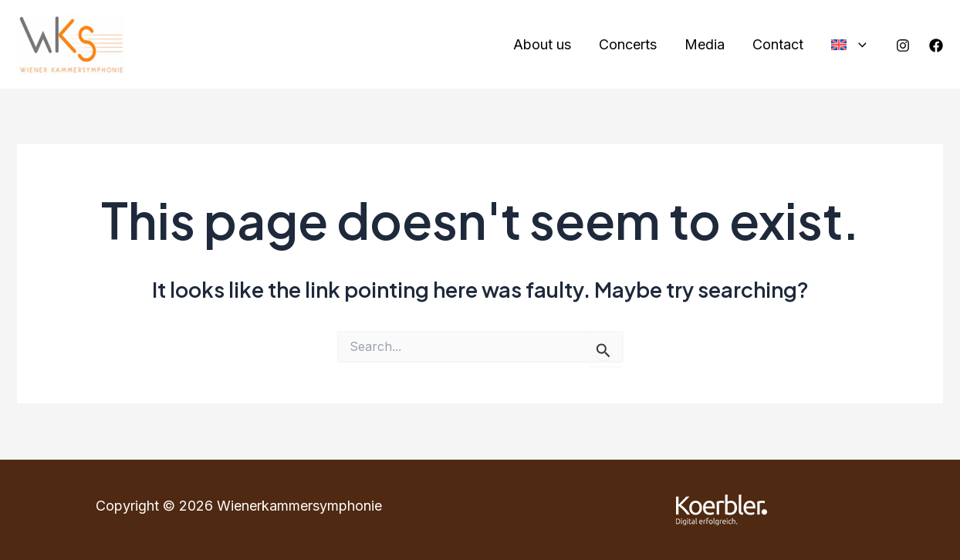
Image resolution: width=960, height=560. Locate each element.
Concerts (628, 44)
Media (705, 44)
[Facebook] (936, 46)
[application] (859, 45)
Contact (778, 44)
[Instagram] (903, 46)
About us (542, 44)
